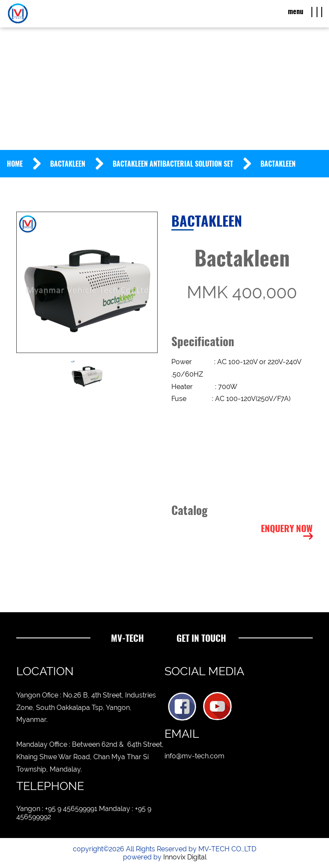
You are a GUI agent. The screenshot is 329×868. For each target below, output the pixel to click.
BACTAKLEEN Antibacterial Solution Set (173, 164)
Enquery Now (287, 528)
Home (15, 164)
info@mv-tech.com (194, 756)
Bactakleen (68, 164)
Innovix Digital (185, 857)
